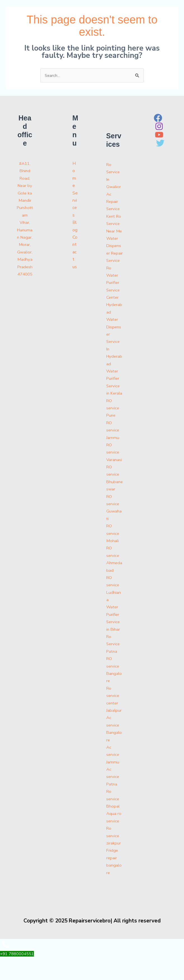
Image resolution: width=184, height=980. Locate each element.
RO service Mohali (113, 556)
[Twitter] (160, 144)
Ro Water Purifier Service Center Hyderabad (113, 305)
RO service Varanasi (114, 475)
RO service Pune (113, 431)
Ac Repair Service (113, 202)
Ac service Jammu (113, 777)
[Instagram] (159, 127)
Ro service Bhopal (113, 821)
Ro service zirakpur (114, 858)
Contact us (75, 253)
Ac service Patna (113, 799)
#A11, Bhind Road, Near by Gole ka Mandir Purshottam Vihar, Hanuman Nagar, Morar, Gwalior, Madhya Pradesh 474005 (25, 223)
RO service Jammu (113, 453)
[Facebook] (158, 118)
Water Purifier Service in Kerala (113, 401)
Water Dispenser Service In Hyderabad (114, 357)
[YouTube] (159, 135)
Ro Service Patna (113, 667)
